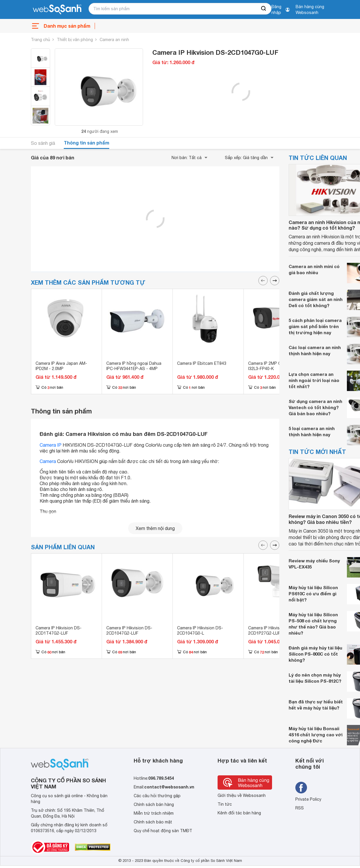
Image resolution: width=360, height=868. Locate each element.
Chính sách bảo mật (153, 822)
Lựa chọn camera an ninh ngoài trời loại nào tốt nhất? (314, 380)
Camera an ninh (114, 40)
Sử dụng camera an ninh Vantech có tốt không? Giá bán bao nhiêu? (315, 407)
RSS (300, 808)
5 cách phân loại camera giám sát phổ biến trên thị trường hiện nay (315, 326)
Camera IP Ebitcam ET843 (202, 363)
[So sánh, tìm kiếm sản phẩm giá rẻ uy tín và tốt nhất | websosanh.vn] (57, 10)
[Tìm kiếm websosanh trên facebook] (301, 788)
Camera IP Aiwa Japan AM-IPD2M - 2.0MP (61, 366)
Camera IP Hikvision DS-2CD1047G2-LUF (129, 631)
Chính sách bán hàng (154, 804)
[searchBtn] (264, 9)
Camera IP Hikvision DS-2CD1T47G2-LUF (59, 631)
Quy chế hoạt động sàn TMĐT (163, 831)
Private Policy (308, 799)
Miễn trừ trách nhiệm (154, 813)
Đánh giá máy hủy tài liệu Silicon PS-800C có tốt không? (315, 654)
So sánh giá (43, 143)
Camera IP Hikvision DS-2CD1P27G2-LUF (271, 631)
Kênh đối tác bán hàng (239, 813)
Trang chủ (40, 40)
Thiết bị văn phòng (75, 40)
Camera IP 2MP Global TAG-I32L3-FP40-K (275, 366)
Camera (48, 461)
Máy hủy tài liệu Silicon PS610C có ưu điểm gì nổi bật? (313, 594)
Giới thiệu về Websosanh (242, 795)
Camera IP (51, 445)
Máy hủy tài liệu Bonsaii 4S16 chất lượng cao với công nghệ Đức (316, 735)
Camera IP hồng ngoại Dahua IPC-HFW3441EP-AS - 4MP (134, 366)
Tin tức (225, 804)
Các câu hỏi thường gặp (157, 796)
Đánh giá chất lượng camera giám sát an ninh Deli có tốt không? (316, 299)
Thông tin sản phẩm (87, 143)
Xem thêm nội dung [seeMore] (155, 528)
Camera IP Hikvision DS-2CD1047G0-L (200, 631)
